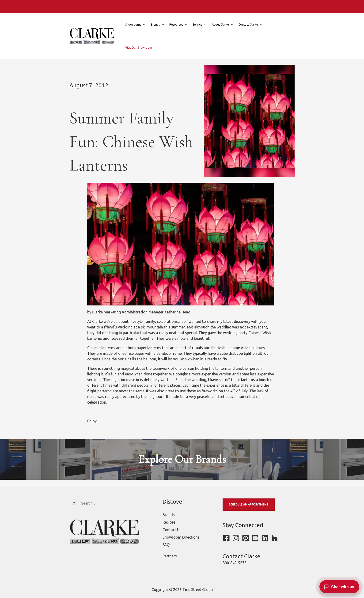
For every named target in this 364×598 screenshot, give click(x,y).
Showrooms (135, 25)
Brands (157, 25)
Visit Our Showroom (139, 48)
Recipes (169, 522)
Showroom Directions (181, 537)
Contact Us (172, 530)
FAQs (167, 545)
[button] (143, 25)
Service (199, 25)
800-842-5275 (235, 563)
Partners (170, 556)
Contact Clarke (250, 25)
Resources (178, 25)
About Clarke (222, 25)
